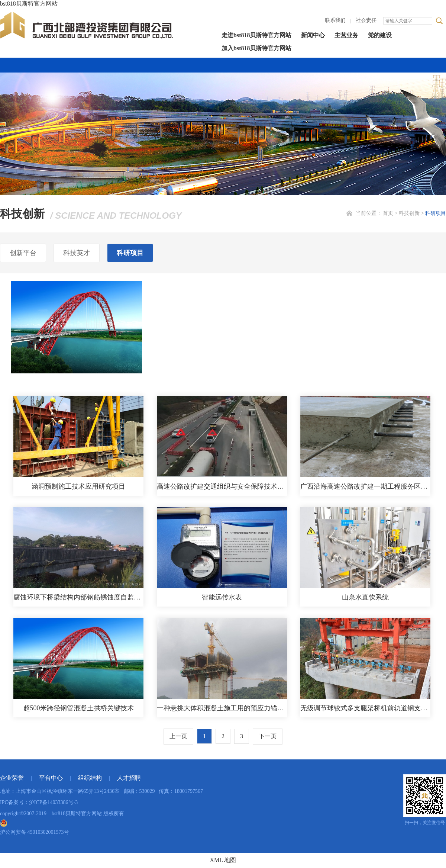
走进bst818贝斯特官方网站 (256, 35)
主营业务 (346, 35)
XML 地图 (223, 860)
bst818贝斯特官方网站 (29, 4)
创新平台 (23, 253)
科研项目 (436, 213)
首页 (388, 213)
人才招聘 (129, 778)
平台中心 (51, 778)
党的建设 (380, 35)
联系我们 (335, 20)
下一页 (268, 736)
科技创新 (409, 213)
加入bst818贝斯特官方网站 (256, 48)
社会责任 (366, 20)
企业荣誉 (12, 778)
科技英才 (77, 253)
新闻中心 (313, 35)
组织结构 (90, 778)
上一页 (178, 736)
